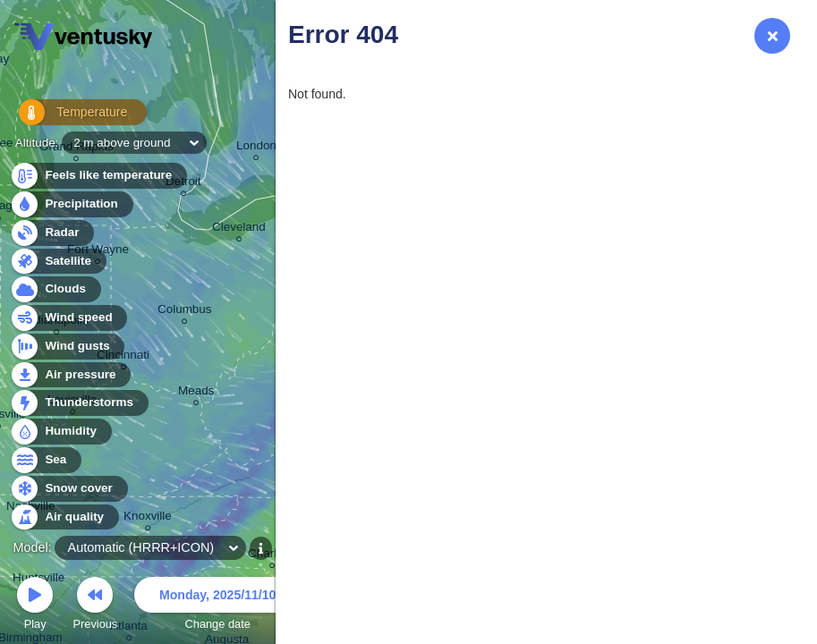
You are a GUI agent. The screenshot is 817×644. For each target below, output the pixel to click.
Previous (95, 606)
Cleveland (239, 229)
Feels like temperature (98, 176)
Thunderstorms (79, 403)
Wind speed (68, 318)
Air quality (64, 517)
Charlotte (272, 556)
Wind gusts (67, 347)
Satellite (58, 262)
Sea (45, 460)
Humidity (60, 432)
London (256, 148)
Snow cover (68, 489)
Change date (217, 606)
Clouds (55, 289)
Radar (52, 233)
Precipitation (71, 204)
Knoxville (148, 518)
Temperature (71, 116)
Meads (196, 393)
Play (35, 606)
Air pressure (70, 375)
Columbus (185, 312)
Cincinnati (123, 357)
